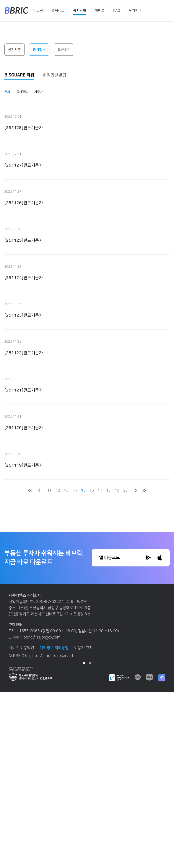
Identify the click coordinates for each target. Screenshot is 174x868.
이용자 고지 (83, 648)
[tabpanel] (87, 627)
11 (49, 490)
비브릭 (38, 11)
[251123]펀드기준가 (24, 326)
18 (109, 490)
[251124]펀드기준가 (24, 288)
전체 (7, 92)
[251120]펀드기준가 (24, 438)
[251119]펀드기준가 (24, 476)
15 (83, 490)
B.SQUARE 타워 (19, 76)
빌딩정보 (58, 11)
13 (66, 490)
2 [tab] (90, 663)
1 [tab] (84, 663)
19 (117, 490)
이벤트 (100, 11)
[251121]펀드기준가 (24, 401)
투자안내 (135, 11)
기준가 (38, 92)
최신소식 (64, 50)
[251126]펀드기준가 (24, 213)
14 (75, 490)
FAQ (117, 11)
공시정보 (39, 50)
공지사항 (80, 11)
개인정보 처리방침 (55, 648)
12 (58, 490)
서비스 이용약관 (23, 648)
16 (92, 490)
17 (100, 490)
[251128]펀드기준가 (24, 138)
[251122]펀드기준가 (24, 363)
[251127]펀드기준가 (24, 176)
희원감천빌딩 (55, 76)
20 (125, 490)
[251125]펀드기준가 (24, 251)
